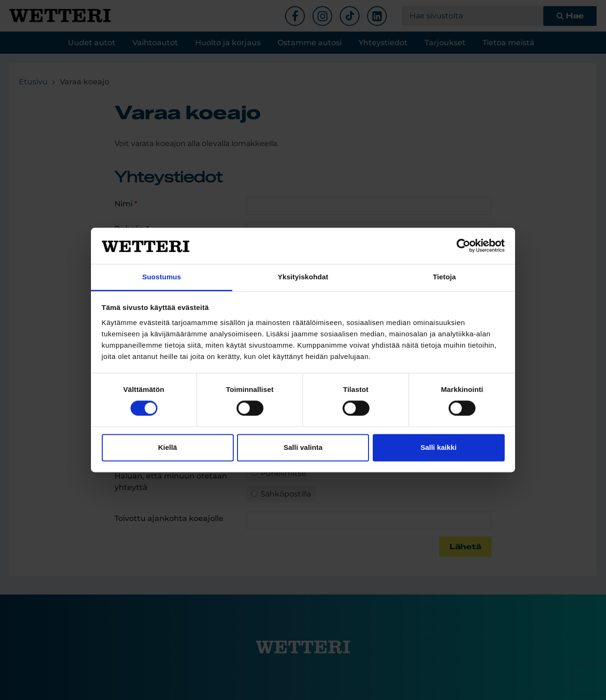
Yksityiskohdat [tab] (303, 277)
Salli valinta (303, 447)
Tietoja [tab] (445, 277)
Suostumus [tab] (162, 277)
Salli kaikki (438, 447)
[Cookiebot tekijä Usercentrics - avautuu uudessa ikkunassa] (463, 246)
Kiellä (167, 447)
